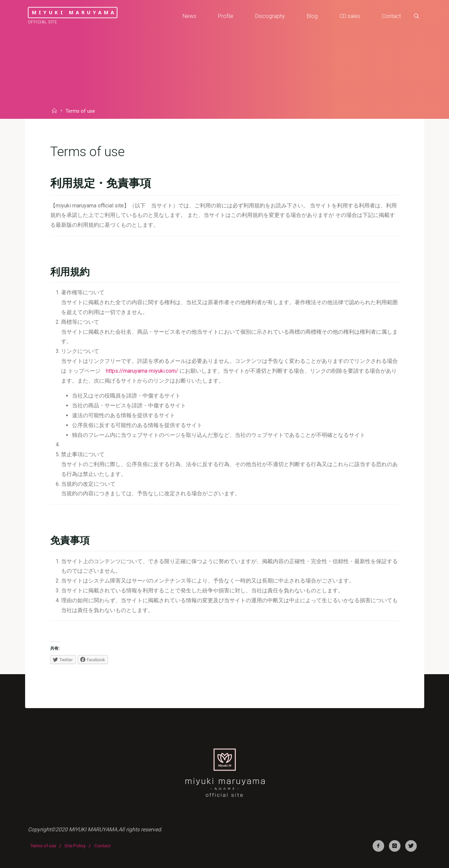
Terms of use (43, 846)
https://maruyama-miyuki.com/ (142, 371)
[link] (416, 16)
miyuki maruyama (74, 12)
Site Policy (75, 846)
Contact (102, 846)
